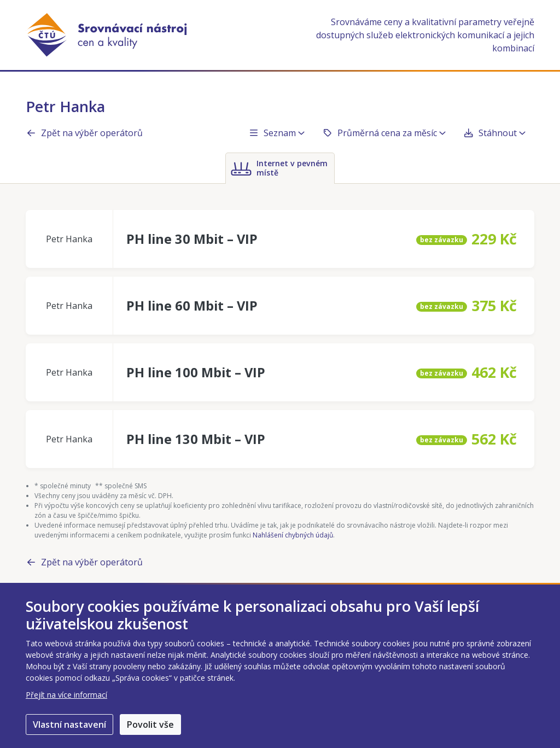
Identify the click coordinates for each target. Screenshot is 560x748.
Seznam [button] (276, 133)
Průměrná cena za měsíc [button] (384, 133)
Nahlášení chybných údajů (293, 535)
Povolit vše (150, 724)
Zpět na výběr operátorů (84, 133)
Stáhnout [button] (494, 133)
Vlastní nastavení (69, 724)
